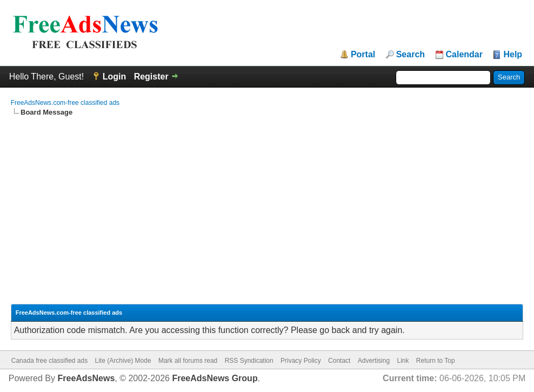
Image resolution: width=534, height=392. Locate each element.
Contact (339, 361)
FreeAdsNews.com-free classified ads (65, 103)
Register (151, 77)
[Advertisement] (267, 198)
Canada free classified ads (49, 361)
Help (513, 55)
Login (115, 77)
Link (403, 361)
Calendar (464, 55)
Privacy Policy (301, 361)
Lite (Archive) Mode (123, 361)
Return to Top (436, 361)
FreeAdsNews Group (215, 378)
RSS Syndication (249, 361)
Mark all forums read (188, 361)
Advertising (374, 361)
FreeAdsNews (86, 378)
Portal (363, 55)
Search (410, 55)
